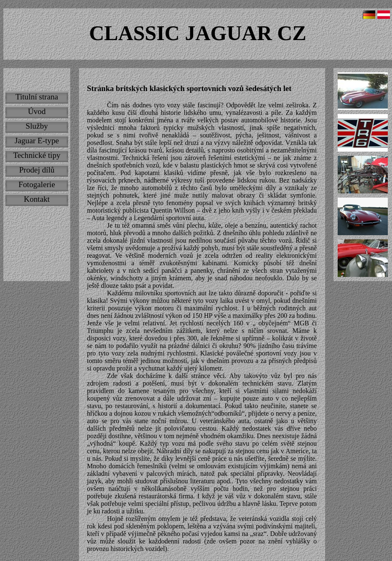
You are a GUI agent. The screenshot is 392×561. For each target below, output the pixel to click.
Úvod (37, 111)
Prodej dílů (37, 170)
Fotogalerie (37, 184)
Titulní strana (37, 97)
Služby (37, 126)
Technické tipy (37, 155)
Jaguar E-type (37, 141)
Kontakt (37, 199)
